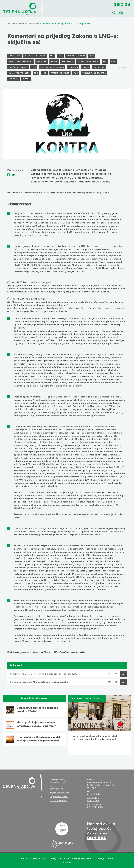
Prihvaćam (67, 863)
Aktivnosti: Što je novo (29, 24)
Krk (52, 56)
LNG (60, 56)
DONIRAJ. (97, 838)
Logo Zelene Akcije (59, 797)
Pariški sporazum (76, 56)
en (107, 13)
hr (103, 13)
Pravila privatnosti (58, 801)
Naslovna (12, 24)
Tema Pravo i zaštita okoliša (85, 699)
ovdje (82, 652)
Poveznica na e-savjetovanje (23, 193)
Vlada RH (42, 62)
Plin (92, 56)
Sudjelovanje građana (21, 62)
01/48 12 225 (93, 801)
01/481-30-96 (94, 794)
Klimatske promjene (35, 56)
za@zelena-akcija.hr (59, 793)
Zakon (54, 62)
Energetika (15, 56)
